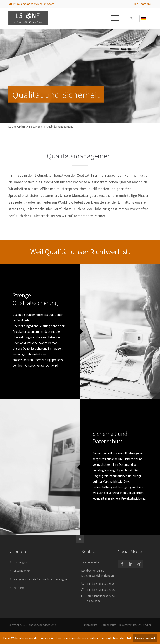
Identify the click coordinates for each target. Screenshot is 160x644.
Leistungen (36, 127)
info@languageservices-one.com (32, 4)
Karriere (146, 4)
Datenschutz (109, 625)
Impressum (90, 625)
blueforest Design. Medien (136, 625)
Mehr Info (126, 638)
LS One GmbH (17, 127)
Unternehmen (22, 571)
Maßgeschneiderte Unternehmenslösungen (40, 579)
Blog (136, 4)
